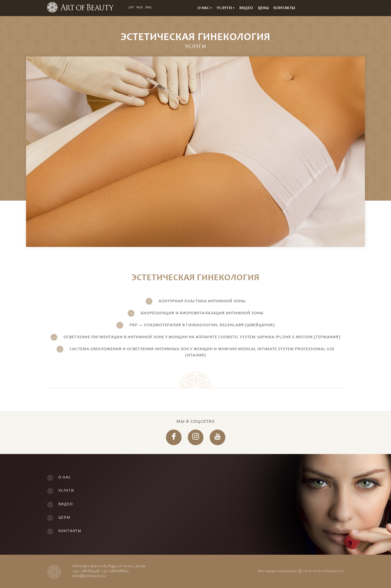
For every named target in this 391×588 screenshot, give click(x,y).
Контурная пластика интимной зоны (202, 301)
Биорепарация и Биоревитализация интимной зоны (202, 313)
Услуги (66, 491)
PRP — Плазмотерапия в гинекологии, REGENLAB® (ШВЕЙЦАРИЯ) (202, 325)
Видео (66, 504)
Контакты (70, 531)
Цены (64, 518)
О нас (65, 478)
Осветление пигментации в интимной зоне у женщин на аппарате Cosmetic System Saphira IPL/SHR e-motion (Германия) (202, 337)
